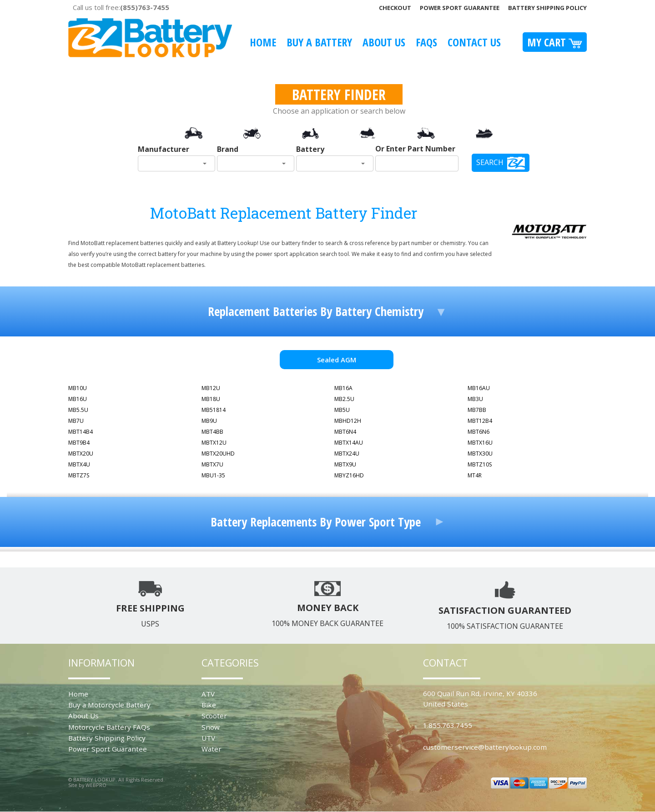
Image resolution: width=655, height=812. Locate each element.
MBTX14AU (349, 443)
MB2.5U (344, 399)
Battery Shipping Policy (547, 8)
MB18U (211, 399)
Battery (310, 149)
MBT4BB (212, 432)
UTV (208, 738)
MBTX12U (214, 443)
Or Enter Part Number (415, 149)
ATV (208, 694)
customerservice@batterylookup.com (485, 747)
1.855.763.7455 (448, 725)
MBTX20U (81, 454)
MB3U (475, 399)
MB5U (342, 410)
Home (263, 42)
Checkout (395, 8)
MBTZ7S (79, 475)
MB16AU (479, 388)
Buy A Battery (319, 42)
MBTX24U (347, 454)
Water (212, 749)
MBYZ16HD (349, 475)
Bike (209, 705)
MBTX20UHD (218, 454)
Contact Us (474, 42)
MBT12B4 (480, 421)
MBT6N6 (479, 432)
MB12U (211, 388)
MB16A (343, 388)
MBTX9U (345, 464)
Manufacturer (164, 149)
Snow (211, 727)
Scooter (214, 716)
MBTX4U (79, 464)
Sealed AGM (337, 360)
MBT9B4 (79, 443)
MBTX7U (212, 464)
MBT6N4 (345, 432)
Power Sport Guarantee (460, 8)
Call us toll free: (121, 7)
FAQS (426, 42)
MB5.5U (78, 410)
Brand (228, 149)
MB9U (209, 421)
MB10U (78, 388)
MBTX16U (480, 443)
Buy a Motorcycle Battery (109, 705)
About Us (384, 42)
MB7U (76, 421)
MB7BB (477, 410)
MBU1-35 (213, 475)
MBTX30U (480, 454)
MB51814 (214, 410)
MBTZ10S (480, 464)
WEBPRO (96, 785)
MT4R (475, 475)
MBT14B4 (81, 432)
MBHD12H (348, 421)
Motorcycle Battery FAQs (109, 727)
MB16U (78, 399)
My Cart (555, 42)
